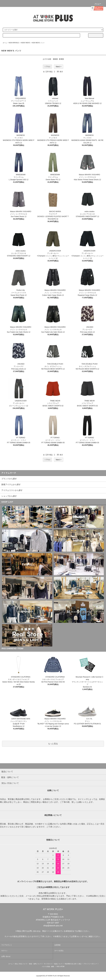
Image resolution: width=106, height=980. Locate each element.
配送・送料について (35, 964)
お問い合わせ (6, 956)
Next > (59, 67)
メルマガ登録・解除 (48, 967)
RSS (58, 967)
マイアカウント (7, 945)
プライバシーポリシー (90, 964)
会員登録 (57, 945)
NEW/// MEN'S (26, 43)
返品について (58, 964)
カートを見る (59, 951)
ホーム (5, 43)
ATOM (62, 967)
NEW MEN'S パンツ (38, 43)
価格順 (55, 59)
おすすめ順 (47, 59)
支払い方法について (21, 964)
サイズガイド (48, 964)
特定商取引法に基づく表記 (73, 964)
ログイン (4, 951)
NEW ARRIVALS (14, 43)
